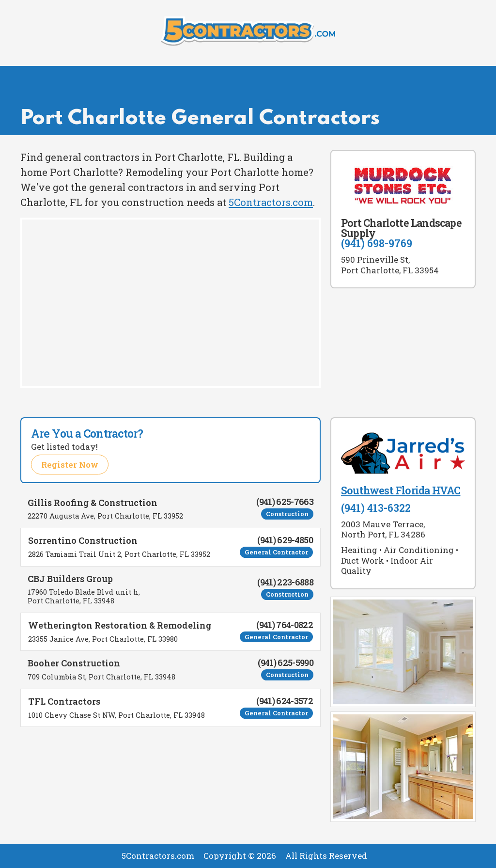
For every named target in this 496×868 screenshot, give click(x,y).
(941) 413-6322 (376, 508)
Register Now (70, 465)
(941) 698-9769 (377, 243)
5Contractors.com (271, 202)
